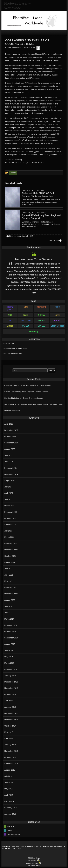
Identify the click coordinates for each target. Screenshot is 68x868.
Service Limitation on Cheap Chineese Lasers (24, 398)
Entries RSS (32, 861)
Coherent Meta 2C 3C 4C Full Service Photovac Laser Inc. (29, 385)
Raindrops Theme (34, 865)
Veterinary (34, 331)
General (11, 826)
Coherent (42, 307)
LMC (10, 320)
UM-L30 (41, 326)
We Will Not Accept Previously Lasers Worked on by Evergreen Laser (34, 404)
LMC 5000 (26, 320)
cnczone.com (9, 343)
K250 (10, 315)
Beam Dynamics (10, 308)
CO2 (26, 307)
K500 (26, 315)
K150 (57, 307)
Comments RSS (32, 863)
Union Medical (57, 326)
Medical (41, 320)
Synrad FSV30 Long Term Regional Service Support (26, 392)
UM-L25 (26, 326)
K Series (42, 315)
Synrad (10, 326)
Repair (57, 320)
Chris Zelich (41, 190)
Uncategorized (14, 834)
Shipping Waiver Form (13, 353)
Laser (57, 315)
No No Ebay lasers (12, 411)
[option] (34, 273)
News (10, 830)
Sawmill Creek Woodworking (15, 348)
